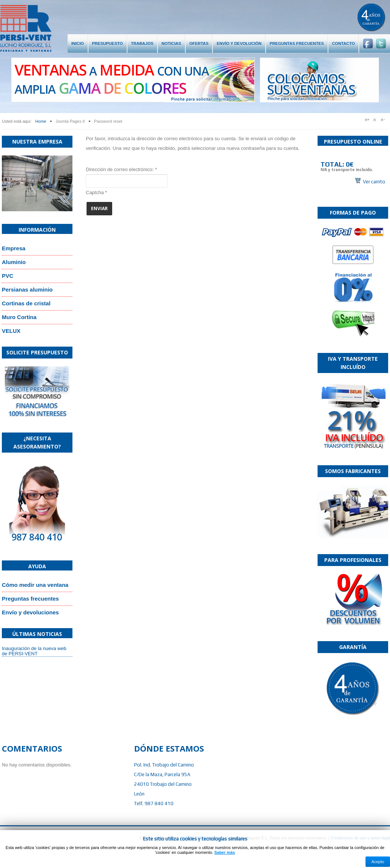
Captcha (96, 192)
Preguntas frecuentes (30, 599)
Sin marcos (353, 169)
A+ (367, 120)
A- (384, 120)
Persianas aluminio (27, 290)
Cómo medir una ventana (35, 585)
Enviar (99, 208)
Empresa (14, 248)
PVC (8, 276)
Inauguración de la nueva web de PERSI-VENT (34, 651)
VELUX (11, 331)
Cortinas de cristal (26, 303)
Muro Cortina (19, 317)
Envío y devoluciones (30, 612)
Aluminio (14, 262)
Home (41, 121)
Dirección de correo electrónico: (121, 169)
